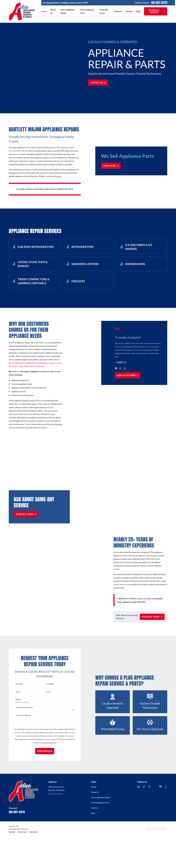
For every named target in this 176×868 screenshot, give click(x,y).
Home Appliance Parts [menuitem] (87, 11)
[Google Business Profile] (138, 794)
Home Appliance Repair (101, 805)
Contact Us (98, 83)
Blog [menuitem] (138, 11)
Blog (93, 821)
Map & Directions (56, 801)
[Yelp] (149, 794)
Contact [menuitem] (129, 11)
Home (94, 794)
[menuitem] (12, 839)
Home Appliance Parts (100, 810)
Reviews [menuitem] (118, 11)
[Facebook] (144, 794)
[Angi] (155, 794)
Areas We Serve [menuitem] (104, 11)
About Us (95, 800)
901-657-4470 (159, 3)
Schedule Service (157, 11)
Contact (95, 815)
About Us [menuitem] (53, 11)
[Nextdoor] (160, 794)
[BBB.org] (166, 794)
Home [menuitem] (44, 11)
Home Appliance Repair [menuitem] (68, 11)
